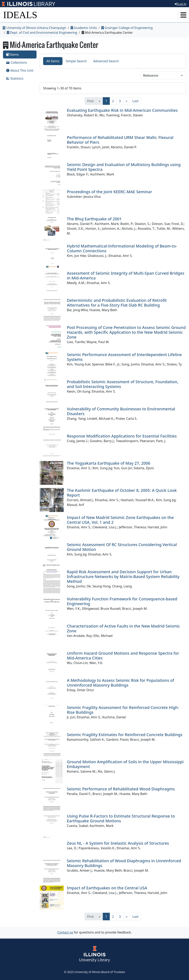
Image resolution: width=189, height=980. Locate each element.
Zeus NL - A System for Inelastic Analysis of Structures (118, 843)
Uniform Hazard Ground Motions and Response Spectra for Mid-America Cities (123, 656)
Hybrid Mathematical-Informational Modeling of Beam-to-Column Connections (122, 248)
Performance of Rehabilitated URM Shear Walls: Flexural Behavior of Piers (120, 140)
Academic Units (84, 28)
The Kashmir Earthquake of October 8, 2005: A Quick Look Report (122, 493)
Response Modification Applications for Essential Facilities (122, 436)
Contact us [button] (65, 932)
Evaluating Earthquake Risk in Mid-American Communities (122, 110)
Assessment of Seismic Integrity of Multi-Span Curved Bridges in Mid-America (126, 276)
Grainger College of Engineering (127, 28)
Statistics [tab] (15, 78)
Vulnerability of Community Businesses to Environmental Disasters (121, 411)
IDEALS (20, 15)
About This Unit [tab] (20, 70)
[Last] (135, 101)
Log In (181, 4)
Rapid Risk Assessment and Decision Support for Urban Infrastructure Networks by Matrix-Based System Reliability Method (123, 577)
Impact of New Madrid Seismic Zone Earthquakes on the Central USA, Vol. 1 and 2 (120, 520)
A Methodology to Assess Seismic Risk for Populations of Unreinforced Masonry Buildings (120, 683)
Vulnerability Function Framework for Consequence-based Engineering (122, 601)
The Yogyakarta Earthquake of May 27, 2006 (109, 463)
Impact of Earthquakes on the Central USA (107, 888)
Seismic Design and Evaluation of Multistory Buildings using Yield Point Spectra (124, 167)
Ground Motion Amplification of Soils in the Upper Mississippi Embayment (125, 764)
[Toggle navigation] (183, 15)
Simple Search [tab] (76, 61)
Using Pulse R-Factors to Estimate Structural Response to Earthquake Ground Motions (121, 818)
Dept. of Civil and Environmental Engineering (42, 33)
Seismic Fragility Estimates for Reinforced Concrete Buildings (125, 735)
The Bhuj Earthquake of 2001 (94, 219)
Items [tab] (12, 54)
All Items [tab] (53, 61)
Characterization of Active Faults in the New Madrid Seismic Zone (123, 628)
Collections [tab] (17, 62)
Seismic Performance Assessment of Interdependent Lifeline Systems (124, 357)
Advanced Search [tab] (106, 61)
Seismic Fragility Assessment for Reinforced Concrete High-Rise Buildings (123, 710)
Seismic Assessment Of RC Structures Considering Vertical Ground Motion (122, 547)
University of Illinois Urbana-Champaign (34, 28)
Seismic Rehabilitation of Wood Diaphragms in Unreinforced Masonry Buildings (124, 863)
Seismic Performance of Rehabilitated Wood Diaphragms (121, 789)
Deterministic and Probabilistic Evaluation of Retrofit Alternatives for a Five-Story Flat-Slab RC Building (117, 303)
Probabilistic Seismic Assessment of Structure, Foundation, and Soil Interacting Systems (123, 384)
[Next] (127, 101)
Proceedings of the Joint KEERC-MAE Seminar (109, 192)
